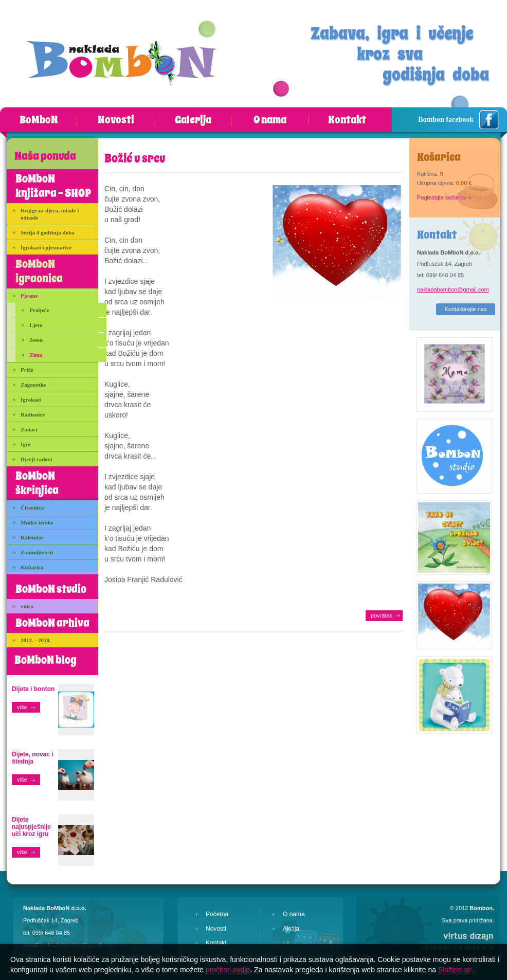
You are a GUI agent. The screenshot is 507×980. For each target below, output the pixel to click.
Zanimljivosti (37, 552)
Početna (217, 914)
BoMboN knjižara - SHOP (53, 186)
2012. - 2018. (36, 640)
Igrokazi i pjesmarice (46, 247)
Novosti (116, 120)
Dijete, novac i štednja (33, 758)
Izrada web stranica (0, 929)
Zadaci (29, 429)
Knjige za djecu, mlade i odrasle (50, 214)
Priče (27, 370)
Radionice (33, 414)
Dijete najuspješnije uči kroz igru (31, 827)
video (27, 606)
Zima (36, 355)
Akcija (291, 929)
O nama (270, 120)
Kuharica (32, 567)
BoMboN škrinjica (37, 483)
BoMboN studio (51, 589)
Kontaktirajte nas (466, 309)
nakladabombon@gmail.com (453, 289)
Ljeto (36, 325)
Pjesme (29, 296)
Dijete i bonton (33, 689)
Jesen (36, 340)
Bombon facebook (446, 120)
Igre (25, 444)
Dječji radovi (36, 459)
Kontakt (347, 120)
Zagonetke (33, 385)
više (22, 707)
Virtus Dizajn (458, 941)
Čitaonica (32, 507)
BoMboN (39, 120)
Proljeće (39, 310)
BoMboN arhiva (52, 623)
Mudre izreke (37, 522)
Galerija (193, 120)
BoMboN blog (46, 660)
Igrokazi (31, 400)
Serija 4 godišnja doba (48, 232)
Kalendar (32, 537)
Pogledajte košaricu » (444, 197)
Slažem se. (456, 970)
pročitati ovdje (228, 970)
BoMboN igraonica (39, 271)
